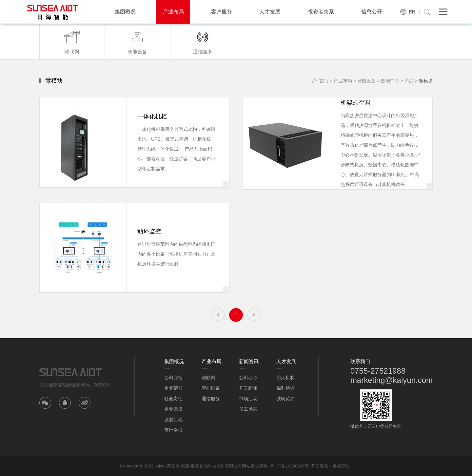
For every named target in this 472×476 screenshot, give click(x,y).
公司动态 (248, 378)
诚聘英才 (285, 399)
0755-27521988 (378, 371)
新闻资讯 (249, 361)
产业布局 (173, 12)
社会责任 (173, 399)
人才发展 (270, 12)
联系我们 (360, 361)
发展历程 (173, 420)
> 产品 (407, 81)
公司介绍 (173, 378)
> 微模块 (424, 81)
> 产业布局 (341, 81)
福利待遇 (285, 388)
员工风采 (248, 409)
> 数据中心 (388, 81)
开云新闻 (248, 388)
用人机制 (285, 378)
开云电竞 (320, 466)
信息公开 (372, 12)
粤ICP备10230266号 (290, 466)
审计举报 (173, 430)
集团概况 (125, 12)
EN (412, 12)
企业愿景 (173, 409)
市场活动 (248, 399)
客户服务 (222, 12)
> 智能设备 (364, 81)
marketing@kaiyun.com (392, 380)
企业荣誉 (173, 388)
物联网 (208, 378)
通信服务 (211, 399)
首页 (324, 81)
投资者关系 (321, 12)
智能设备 (211, 388)
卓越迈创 (341, 466)
